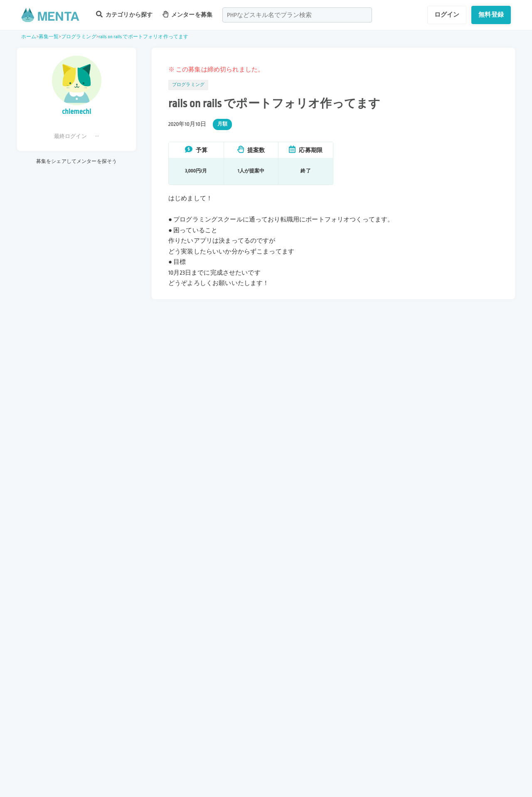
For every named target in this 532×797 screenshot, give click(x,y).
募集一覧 (49, 37)
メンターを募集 (187, 14)
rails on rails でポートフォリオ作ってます (143, 37)
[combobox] (297, 15)
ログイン (447, 15)
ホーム (29, 37)
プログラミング (79, 37)
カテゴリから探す (124, 14)
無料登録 (491, 15)
